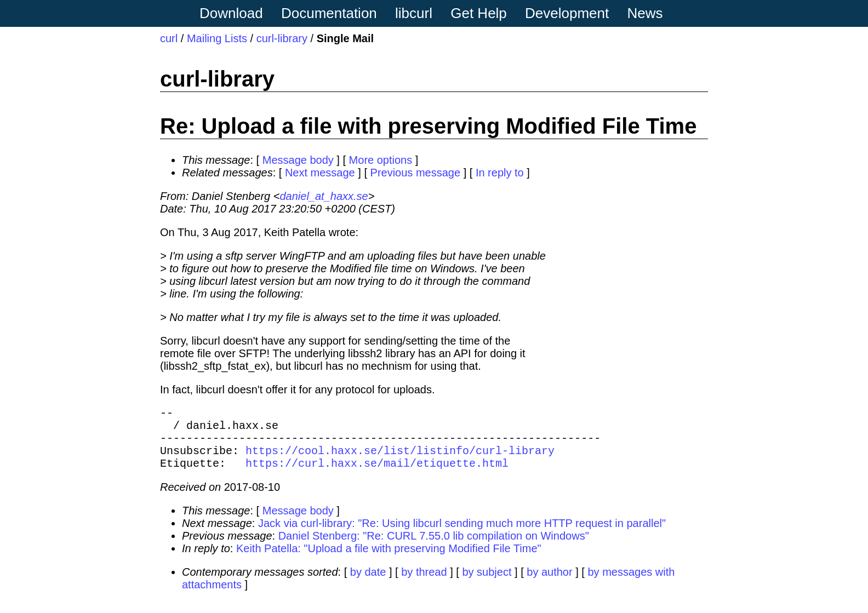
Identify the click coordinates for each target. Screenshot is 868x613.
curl (169, 38)
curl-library (282, 38)
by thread (424, 583)
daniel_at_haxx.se (324, 196)
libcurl (414, 13)
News (645, 13)
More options (381, 160)
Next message (320, 173)
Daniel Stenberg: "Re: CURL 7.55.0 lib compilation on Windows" (434, 547)
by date (368, 583)
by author (549, 583)
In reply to (500, 173)
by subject (487, 583)
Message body (298, 160)
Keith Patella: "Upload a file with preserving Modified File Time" (389, 559)
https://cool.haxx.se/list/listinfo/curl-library (400, 459)
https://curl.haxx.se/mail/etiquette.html (377, 474)
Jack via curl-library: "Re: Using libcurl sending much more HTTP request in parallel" (462, 534)
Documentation (329, 13)
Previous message (416, 173)
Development (567, 13)
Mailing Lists (217, 38)
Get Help (479, 13)
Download (231, 13)
